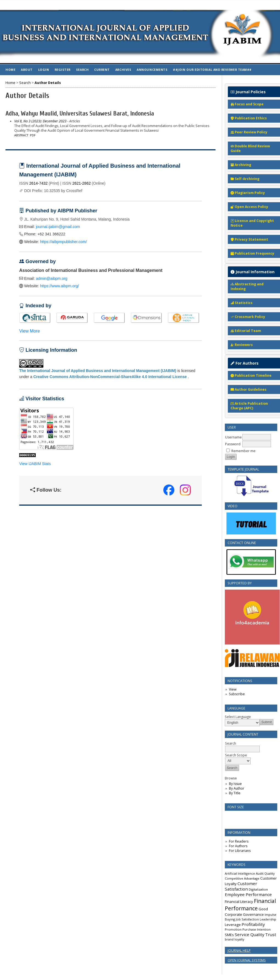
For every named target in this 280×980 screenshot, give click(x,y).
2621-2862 (82, 183)
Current (102, 70)
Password (233, 444)
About (27, 70)
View (233, 689)
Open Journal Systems (247, 960)
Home (10, 70)
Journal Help (239, 951)
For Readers (239, 841)
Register (63, 70)
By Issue (235, 784)
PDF (33, 135)
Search (82, 70)
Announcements (152, 70)
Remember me (243, 451)
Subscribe (237, 694)
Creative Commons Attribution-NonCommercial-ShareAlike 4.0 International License (110, 377)
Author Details (48, 83)
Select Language (238, 717)
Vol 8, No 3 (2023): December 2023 (40, 121)
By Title (235, 793)
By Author (237, 788)
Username (233, 437)
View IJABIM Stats (35, 464)
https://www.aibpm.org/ (60, 286)
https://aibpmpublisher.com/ (63, 242)
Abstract (21, 135)
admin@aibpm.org (52, 278)
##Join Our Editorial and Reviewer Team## (212, 70)
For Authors (238, 846)
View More (30, 331)
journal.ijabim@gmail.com (58, 227)
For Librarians (240, 851)
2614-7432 (39, 183)
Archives (123, 70)
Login (44, 70)
